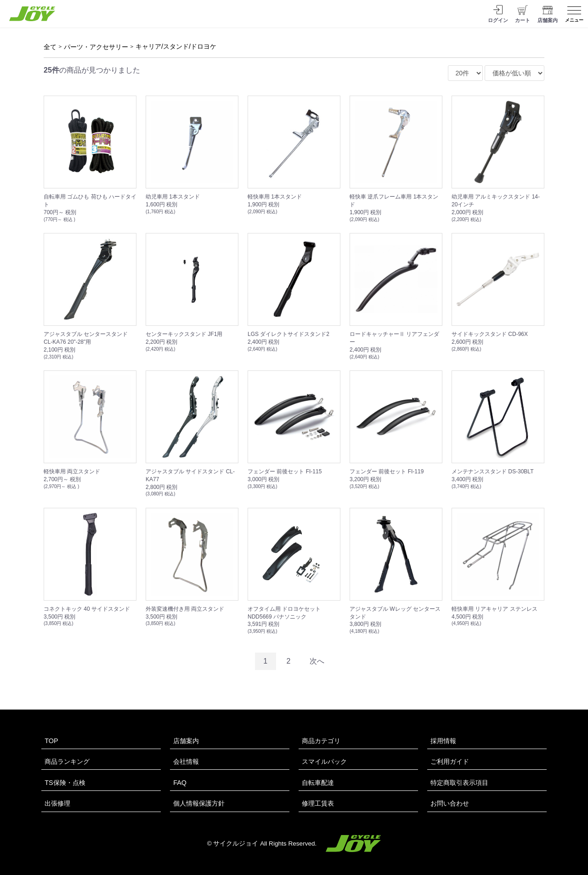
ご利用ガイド (450, 761)
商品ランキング (67, 761)
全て (50, 47)
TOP (51, 741)
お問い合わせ (450, 803)
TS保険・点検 (65, 783)
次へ (317, 661)
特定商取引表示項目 (459, 783)
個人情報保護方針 (199, 803)
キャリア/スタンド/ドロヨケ (176, 46)
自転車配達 (318, 783)
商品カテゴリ (321, 741)
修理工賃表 (318, 803)
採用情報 (443, 741)
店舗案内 (186, 741)
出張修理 (57, 803)
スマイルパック (324, 761)
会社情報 (186, 761)
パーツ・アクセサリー (96, 47)
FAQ (180, 783)
